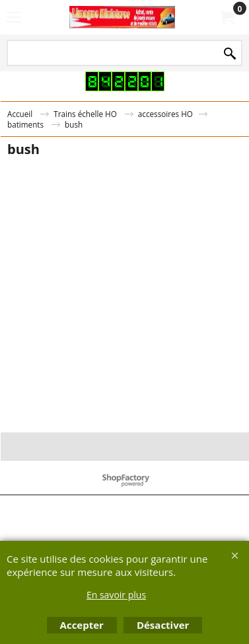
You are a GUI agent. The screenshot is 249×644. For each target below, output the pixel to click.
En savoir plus (116, 595)
